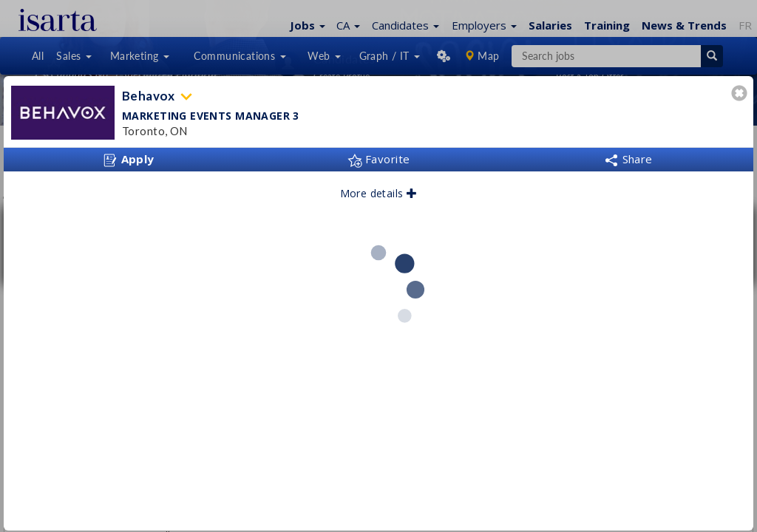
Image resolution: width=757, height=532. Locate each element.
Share (628, 159)
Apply (129, 160)
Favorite (379, 159)
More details (379, 193)
